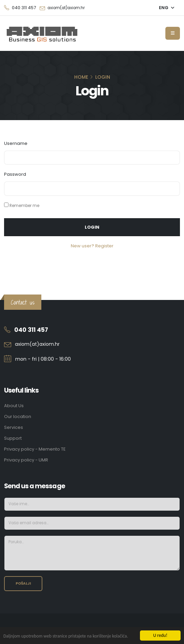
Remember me (24, 206)
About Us (14, 406)
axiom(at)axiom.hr (66, 8)
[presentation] (128, 589)
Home (81, 77)
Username (16, 143)
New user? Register (92, 246)
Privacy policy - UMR (26, 460)
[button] (167, 8)
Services (14, 427)
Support (13, 438)
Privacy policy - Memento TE (35, 449)
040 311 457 (31, 330)
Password (15, 174)
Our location (18, 416)
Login (92, 227)
